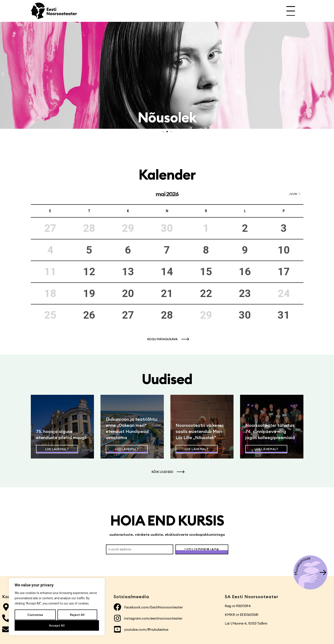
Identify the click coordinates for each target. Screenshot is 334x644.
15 (206, 272)
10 (284, 250)
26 (89, 315)
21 (167, 293)
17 (284, 272)
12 (89, 272)
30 (245, 315)
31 (284, 315)
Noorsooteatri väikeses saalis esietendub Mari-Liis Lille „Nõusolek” (200, 431)
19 (89, 293)
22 (206, 293)
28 (167, 315)
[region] (57, 607)
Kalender (167, 174)
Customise (35, 615)
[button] (3, 74)
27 (128, 315)
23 (245, 293)
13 (128, 272)
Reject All (77, 615)
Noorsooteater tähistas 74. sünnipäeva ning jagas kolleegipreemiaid (270, 431)
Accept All (57, 625)
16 (245, 272)
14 (167, 272)
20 (128, 293)
